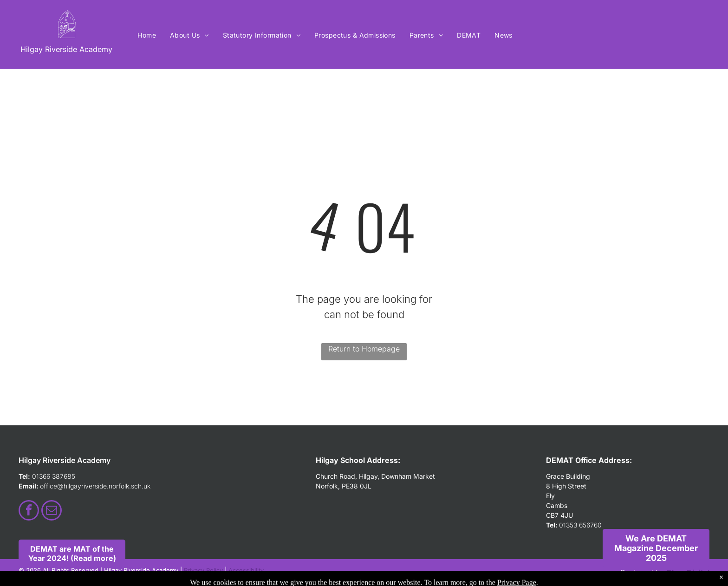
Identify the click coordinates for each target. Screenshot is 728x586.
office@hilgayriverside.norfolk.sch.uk (95, 486)
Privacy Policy (203, 570)
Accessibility (246, 570)
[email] (52, 511)
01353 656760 (580, 525)
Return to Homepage (364, 349)
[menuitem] (147, 35)
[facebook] (29, 511)
